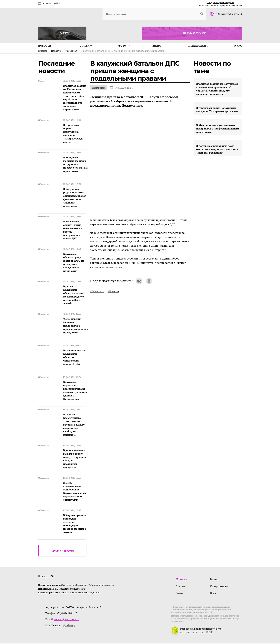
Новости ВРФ (46, 576)
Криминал (98, 88)
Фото (122, 46)
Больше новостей (62, 551)
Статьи (86, 46)
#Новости (113, 291)
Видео (157, 46)
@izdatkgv (69, 626)
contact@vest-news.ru (67, 620)
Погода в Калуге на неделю (220, 2)
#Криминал (97, 291)
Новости (46, 46)
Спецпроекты (198, 46)
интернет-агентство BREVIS (197, 632)
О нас (238, 46)
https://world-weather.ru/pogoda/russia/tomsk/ (220, 6)
